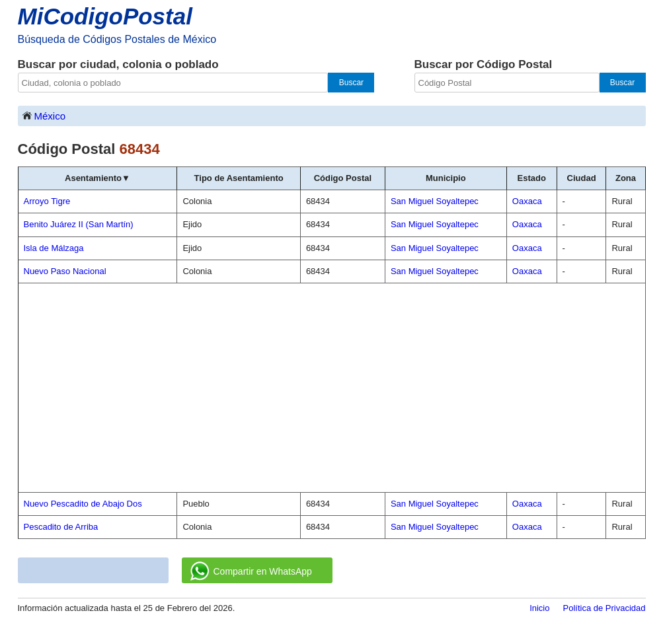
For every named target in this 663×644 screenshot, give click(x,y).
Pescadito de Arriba (61, 527)
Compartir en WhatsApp (251, 571)
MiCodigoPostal (105, 16)
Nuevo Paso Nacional (65, 271)
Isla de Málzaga (54, 248)
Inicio (539, 608)
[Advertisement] (332, 388)
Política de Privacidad (604, 608)
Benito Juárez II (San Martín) (79, 224)
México (44, 115)
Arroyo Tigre (47, 201)
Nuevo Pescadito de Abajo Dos (83, 504)
